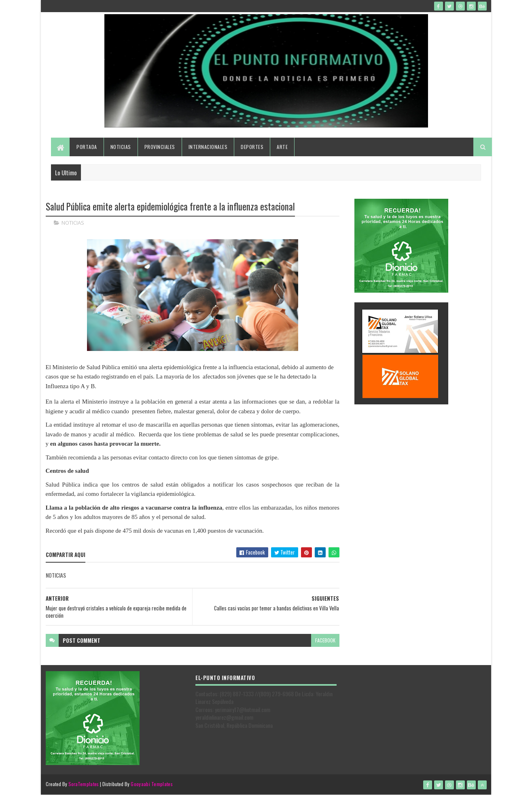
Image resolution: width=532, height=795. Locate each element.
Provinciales (160, 147)
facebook (325, 640)
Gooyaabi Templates (152, 784)
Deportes (252, 147)
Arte (282, 147)
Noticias (121, 147)
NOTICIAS (73, 223)
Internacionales (208, 147)
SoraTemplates (84, 784)
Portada (87, 147)
